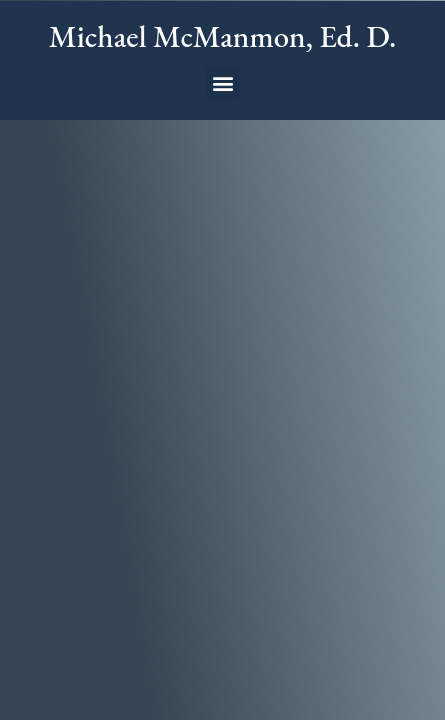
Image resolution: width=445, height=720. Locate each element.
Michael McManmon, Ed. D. (222, 36)
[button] (222, 83)
